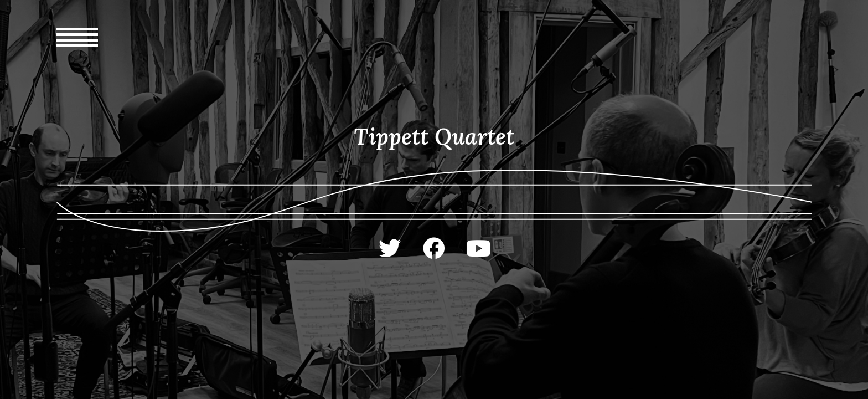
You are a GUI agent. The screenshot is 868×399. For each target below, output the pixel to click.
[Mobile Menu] (77, 72)
